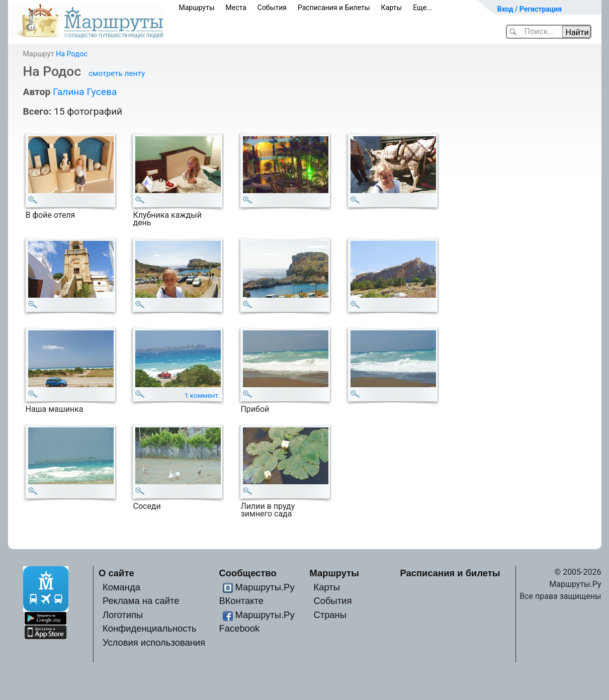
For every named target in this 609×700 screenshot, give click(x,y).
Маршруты (197, 8)
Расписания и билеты (450, 573)
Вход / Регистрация (530, 9)
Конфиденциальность (150, 628)
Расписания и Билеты (334, 8)
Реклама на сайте (141, 601)
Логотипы (123, 615)
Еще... (422, 8)
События (272, 8)
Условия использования (154, 642)
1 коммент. (202, 396)
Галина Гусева (85, 92)
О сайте (116, 573)
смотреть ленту (117, 73)
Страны (330, 615)
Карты (392, 8)
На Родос (72, 54)
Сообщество (248, 573)
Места (236, 8)
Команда (121, 587)
